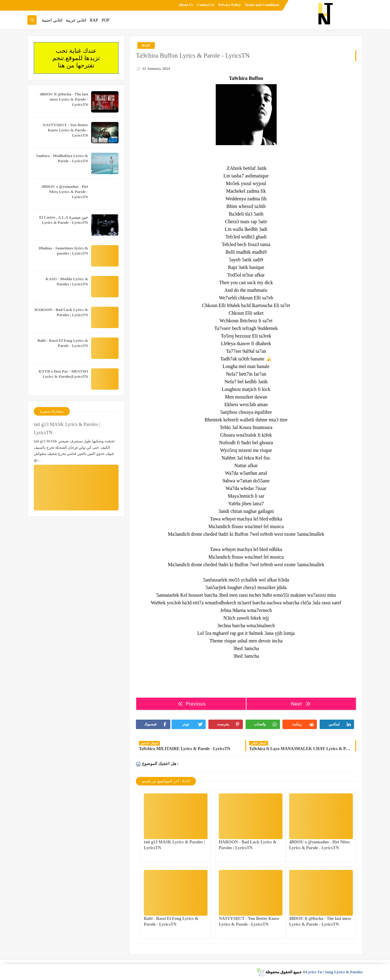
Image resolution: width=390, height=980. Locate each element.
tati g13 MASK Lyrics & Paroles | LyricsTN (67, 428)
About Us (186, 5)
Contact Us (206, 5)
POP (105, 20)
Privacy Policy (230, 5)
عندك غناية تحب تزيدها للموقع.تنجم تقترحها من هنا (76, 58)
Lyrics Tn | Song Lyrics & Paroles (334, 972)
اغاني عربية (76, 20)
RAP (94, 20)
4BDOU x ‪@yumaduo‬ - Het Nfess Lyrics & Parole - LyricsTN (65, 192)
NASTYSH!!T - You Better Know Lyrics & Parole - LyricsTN (66, 130)
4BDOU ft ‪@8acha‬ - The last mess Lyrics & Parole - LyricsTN (64, 99)
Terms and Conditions (262, 5)
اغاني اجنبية (52, 20)
